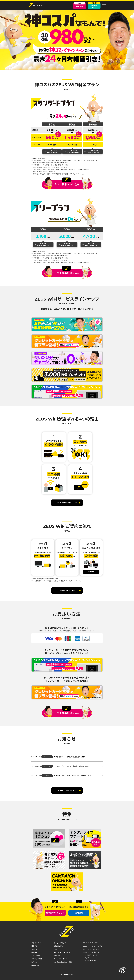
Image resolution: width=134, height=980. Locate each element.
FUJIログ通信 (91, 961)
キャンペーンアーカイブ (62, 952)
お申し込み (80, 5)
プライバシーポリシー (61, 959)
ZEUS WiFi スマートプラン (93, 946)
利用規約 (57, 956)
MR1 (97, 955)
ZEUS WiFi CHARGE (91, 949)
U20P (89, 955)
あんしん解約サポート (61, 943)
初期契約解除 (58, 946)
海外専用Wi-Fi (94, 6)
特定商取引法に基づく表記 (63, 962)
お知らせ (57, 949)
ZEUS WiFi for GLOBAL (92, 943)
